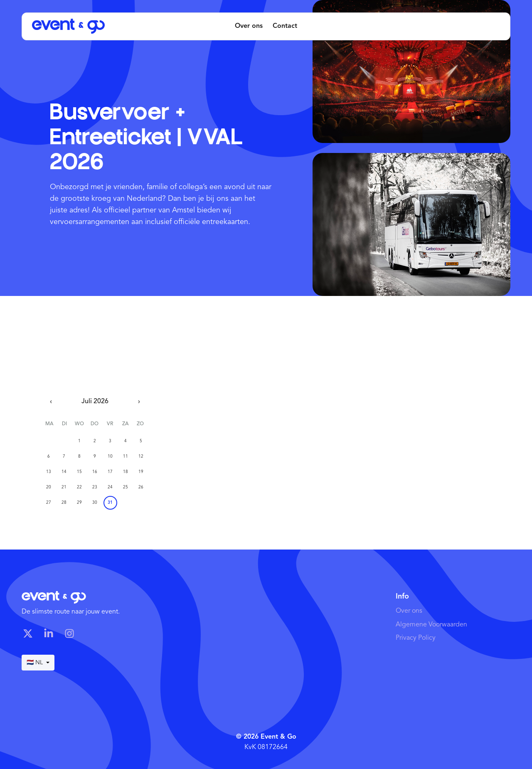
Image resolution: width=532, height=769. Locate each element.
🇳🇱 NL (38, 663)
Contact (285, 26)
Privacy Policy (416, 638)
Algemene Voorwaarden (431, 625)
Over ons (249, 26)
